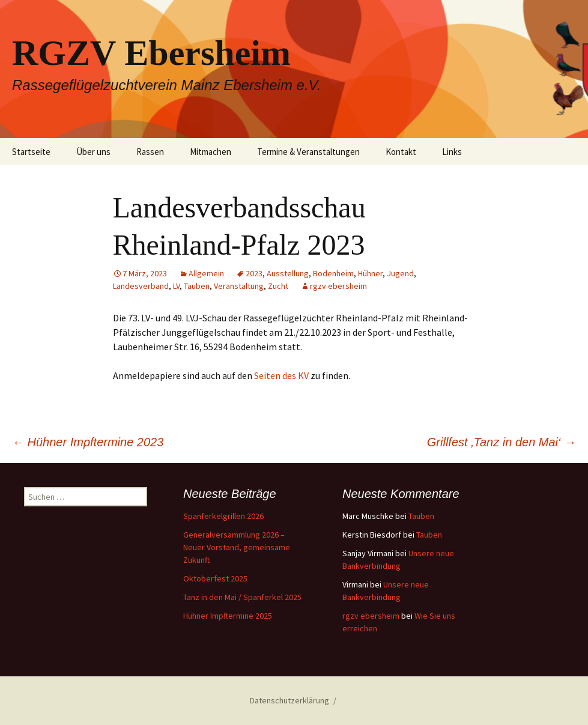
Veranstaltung (239, 286)
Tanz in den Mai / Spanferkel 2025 (242, 597)
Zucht (278, 286)
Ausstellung (288, 273)
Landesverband (141, 286)
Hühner (370, 273)
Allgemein (206, 273)
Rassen (150, 152)
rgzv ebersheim (338, 286)
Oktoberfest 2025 (215, 578)
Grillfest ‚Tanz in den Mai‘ (502, 442)
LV (176, 286)
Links (452, 152)
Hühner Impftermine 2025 (228, 616)
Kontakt (401, 152)
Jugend (400, 273)
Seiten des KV (281, 375)
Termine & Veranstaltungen (308, 152)
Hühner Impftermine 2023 (88, 442)
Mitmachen (211, 152)
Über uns (93, 152)
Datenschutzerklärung (289, 700)
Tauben (197, 286)
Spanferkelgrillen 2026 (223, 516)
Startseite (31, 152)
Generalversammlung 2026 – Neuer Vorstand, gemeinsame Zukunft (237, 547)
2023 (254, 273)
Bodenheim (333, 273)
